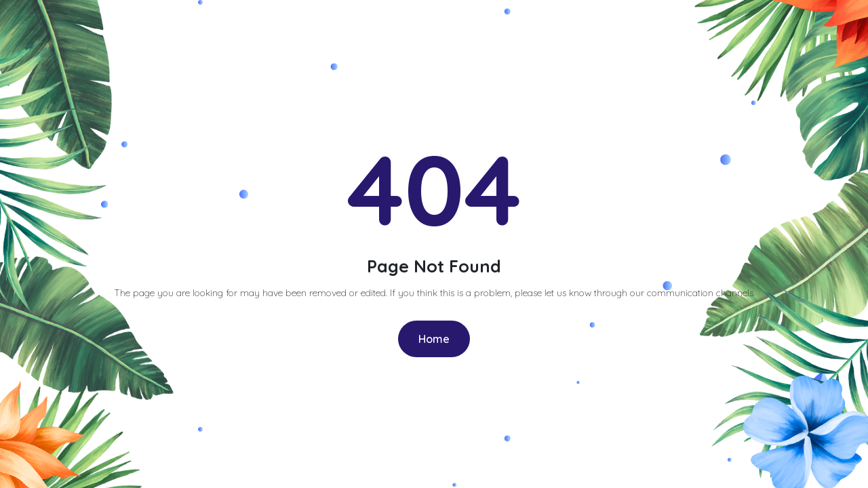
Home (434, 339)
